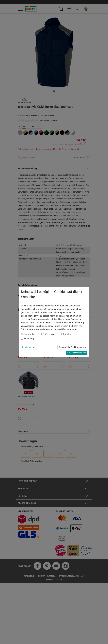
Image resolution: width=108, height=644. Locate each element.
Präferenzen (49, 334)
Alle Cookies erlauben (76, 353)
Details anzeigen (29, 347)
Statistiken (68, 334)
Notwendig (29, 334)
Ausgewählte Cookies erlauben (72, 347)
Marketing (29, 339)
